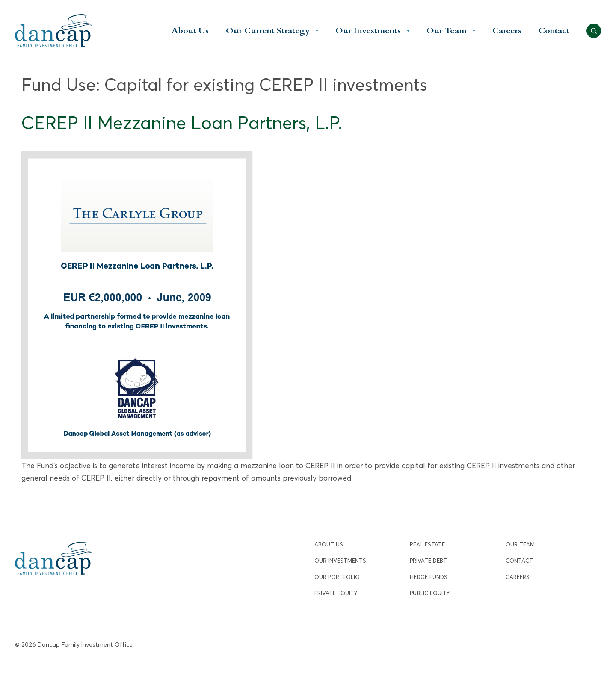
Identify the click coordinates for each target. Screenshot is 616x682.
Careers (507, 31)
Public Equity (430, 593)
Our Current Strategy (268, 31)
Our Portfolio (337, 577)
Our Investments (368, 31)
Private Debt (428, 561)
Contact (554, 31)
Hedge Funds (429, 577)
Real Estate (427, 545)
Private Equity (336, 593)
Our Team (447, 31)
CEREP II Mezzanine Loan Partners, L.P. (182, 123)
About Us (190, 31)
